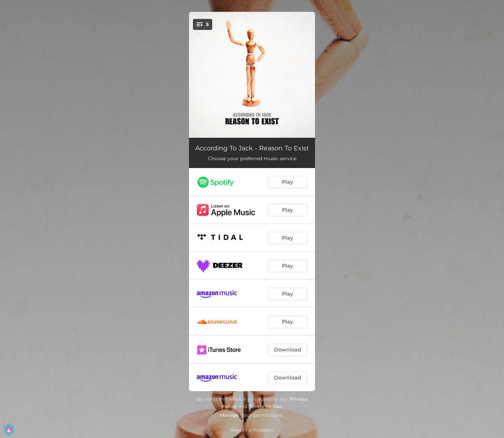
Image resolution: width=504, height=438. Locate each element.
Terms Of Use (265, 406)
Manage (229, 415)
